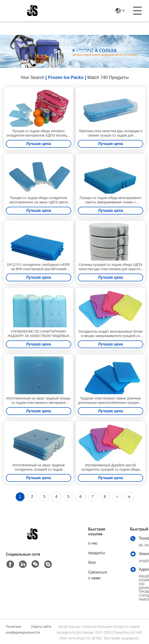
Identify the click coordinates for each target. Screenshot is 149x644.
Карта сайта (42, 627)
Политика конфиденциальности (18, 629)
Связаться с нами (98, 575)
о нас (93, 543)
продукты (97, 553)
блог (92, 563)
